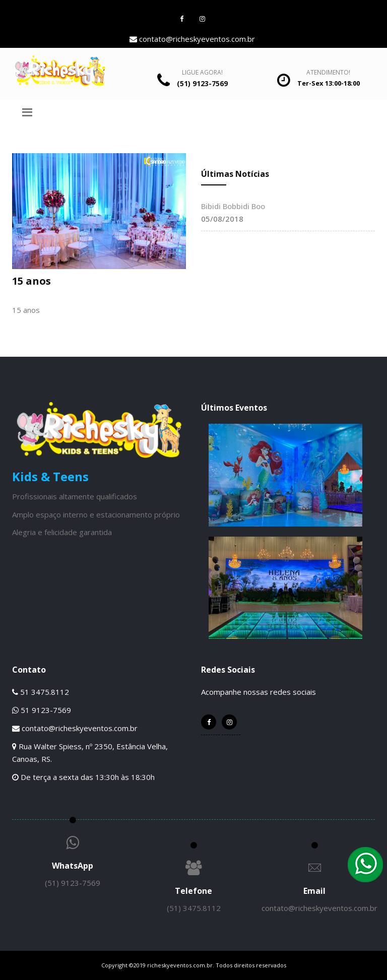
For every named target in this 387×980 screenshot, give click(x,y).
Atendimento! (328, 72)
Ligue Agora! (202, 72)
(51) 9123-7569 (73, 883)
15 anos (31, 281)
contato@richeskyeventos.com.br (192, 39)
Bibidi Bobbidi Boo (233, 206)
